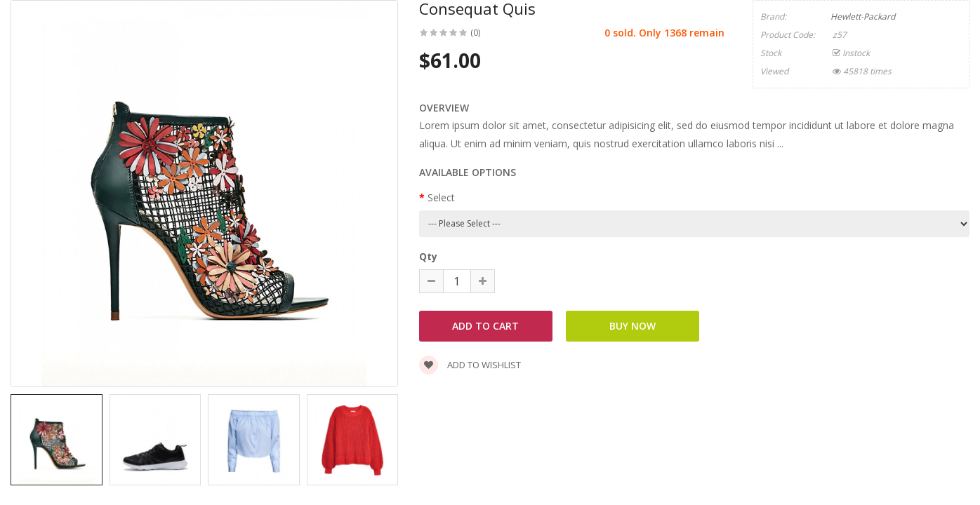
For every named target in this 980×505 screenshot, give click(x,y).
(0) (475, 33)
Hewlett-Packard (863, 16)
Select (441, 197)
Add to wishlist (470, 365)
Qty (428, 256)
